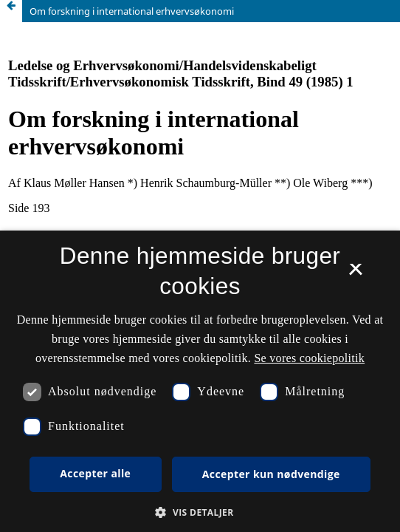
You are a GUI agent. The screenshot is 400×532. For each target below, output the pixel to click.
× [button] (355, 274)
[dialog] (200, 381)
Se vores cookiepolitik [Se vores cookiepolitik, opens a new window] (309, 358)
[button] (200, 512)
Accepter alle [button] (95, 473)
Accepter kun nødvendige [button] (271, 474)
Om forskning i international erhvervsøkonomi (132, 11)
